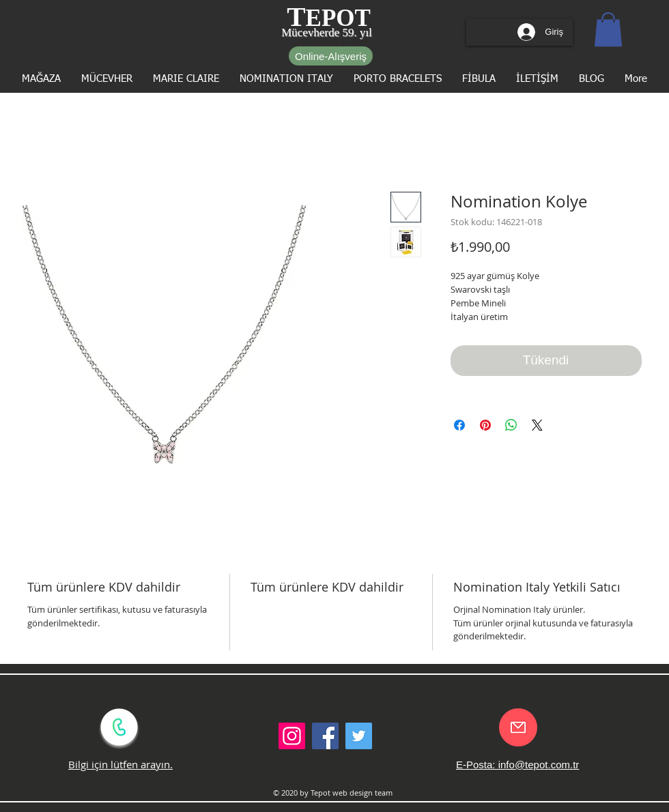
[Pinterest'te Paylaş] (485, 425)
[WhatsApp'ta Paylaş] (511, 425)
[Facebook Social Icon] (325, 736)
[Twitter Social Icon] (359, 736)
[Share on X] (537, 425)
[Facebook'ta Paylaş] (459, 425)
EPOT (338, 18)
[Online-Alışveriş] (331, 56)
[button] (608, 29)
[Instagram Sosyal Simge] (292, 736)
